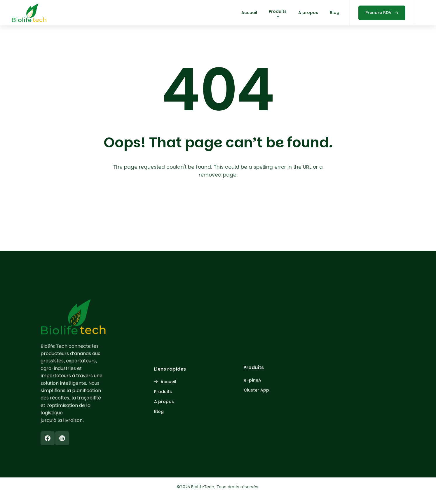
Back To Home (220, 209)
